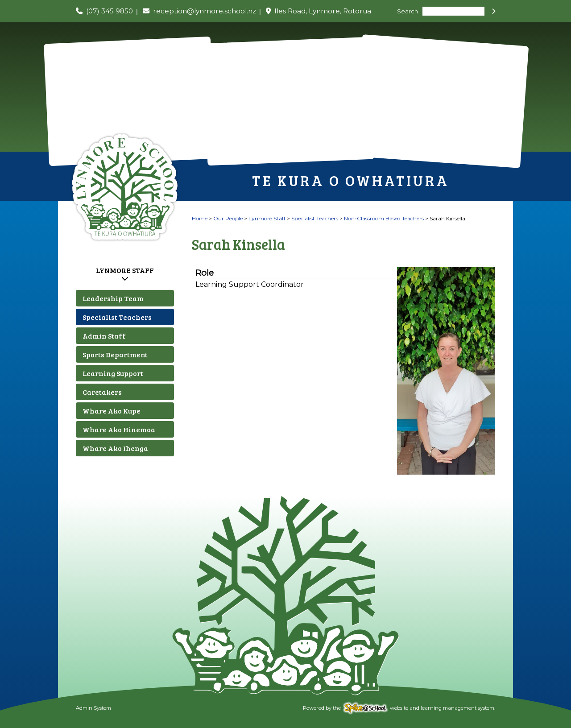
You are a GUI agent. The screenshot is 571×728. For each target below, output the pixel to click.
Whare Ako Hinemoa (119, 429)
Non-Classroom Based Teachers (384, 218)
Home (200, 218)
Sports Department (115, 354)
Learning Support (113, 373)
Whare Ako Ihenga (115, 448)
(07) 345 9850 (110, 11)
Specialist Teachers (117, 317)
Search (408, 11)
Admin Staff (104, 336)
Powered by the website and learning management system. (399, 708)
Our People (228, 218)
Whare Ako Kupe (112, 411)
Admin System (93, 708)
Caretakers (102, 392)
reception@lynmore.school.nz (205, 11)
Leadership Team (113, 298)
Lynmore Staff (125, 270)
